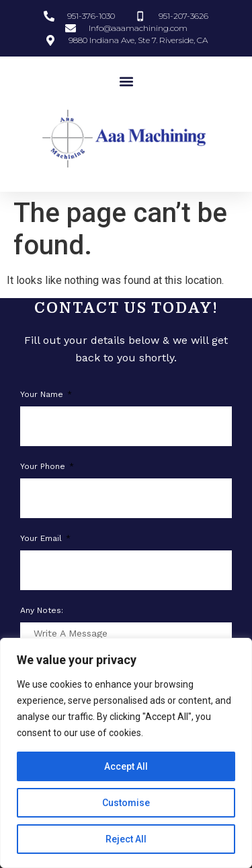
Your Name (43, 395)
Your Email (42, 539)
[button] (126, 81)
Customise (126, 803)
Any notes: (42, 611)
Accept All (126, 766)
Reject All (126, 839)
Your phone (44, 467)
